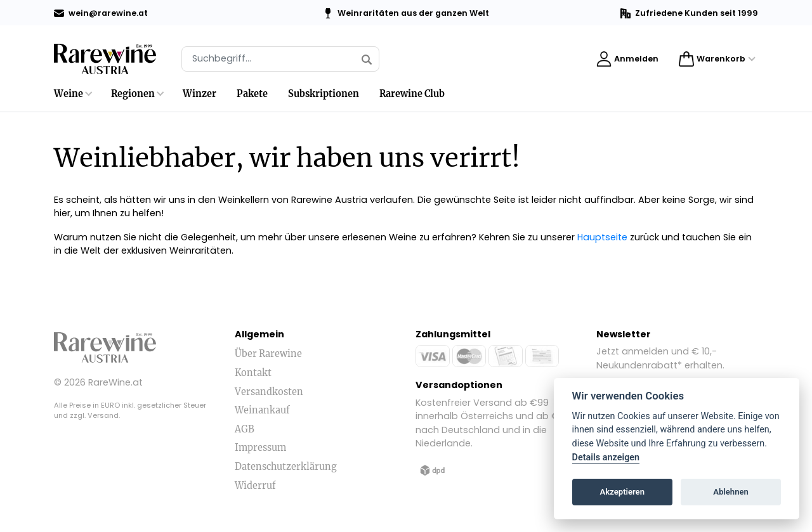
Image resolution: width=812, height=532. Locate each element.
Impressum (260, 448)
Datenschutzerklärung (286, 467)
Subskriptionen (324, 94)
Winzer (200, 94)
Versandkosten (269, 392)
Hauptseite (602, 237)
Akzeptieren (622, 492)
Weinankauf (262, 410)
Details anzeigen (606, 457)
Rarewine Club (412, 94)
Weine (69, 94)
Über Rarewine (268, 354)
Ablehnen (731, 492)
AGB (245, 429)
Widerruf (255, 486)
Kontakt (253, 373)
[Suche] (280, 59)
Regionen (133, 94)
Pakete (252, 94)
